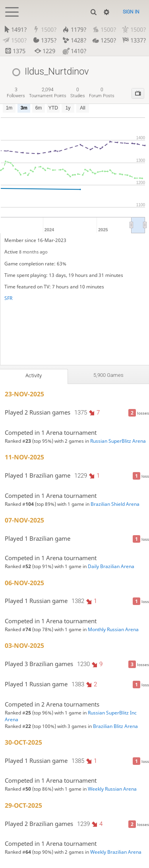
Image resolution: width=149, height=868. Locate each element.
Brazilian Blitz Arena (115, 726)
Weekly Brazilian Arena (116, 852)
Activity (34, 375)
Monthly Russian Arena (113, 629)
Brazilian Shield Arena (115, 504)
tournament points (48, 93)
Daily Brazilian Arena (111, 566)
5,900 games (108, 375)
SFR (8, 298)
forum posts (102, 93)
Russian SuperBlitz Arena (118, 441)
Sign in (131, 12)
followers (16, 93)
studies (78, 93)
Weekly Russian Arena (112, 789)
